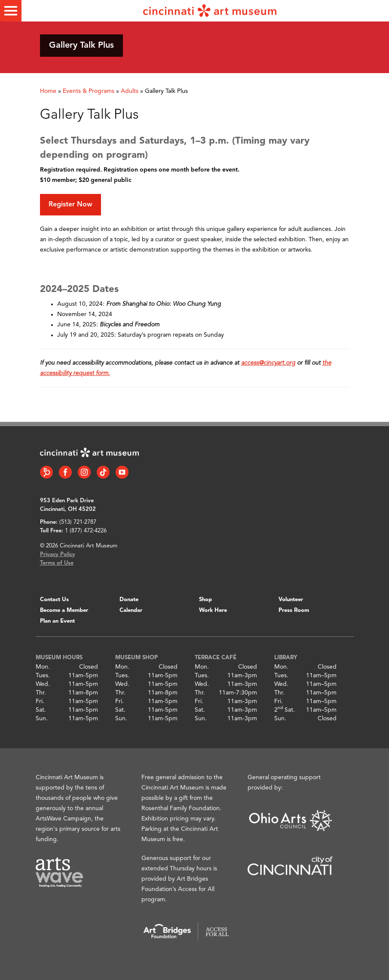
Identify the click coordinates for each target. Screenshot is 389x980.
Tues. (43, 676)
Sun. (42, 719)
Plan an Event (57, 621)
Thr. (41, 693)
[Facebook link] (65, 472)
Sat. (41, 710)
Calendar (131, 610)
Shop (205, 600)
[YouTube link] (122, 472)
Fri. (40, 701)
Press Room (294, 610)
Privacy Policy (58, 555)
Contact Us (54, 600)
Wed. (43, 684)
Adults (130, 91)
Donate (129, 600)
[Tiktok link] (103, 472)
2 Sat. (285, 710)
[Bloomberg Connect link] (46, 472)
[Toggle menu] (11, 11)
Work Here (213, 610)
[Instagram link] (84, 472)
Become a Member (64, 610)
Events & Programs (89, 91)
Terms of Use (57, 563)
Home (48, 91)
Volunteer (291, 600)
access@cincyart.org (268, 363)
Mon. (43, 667)
